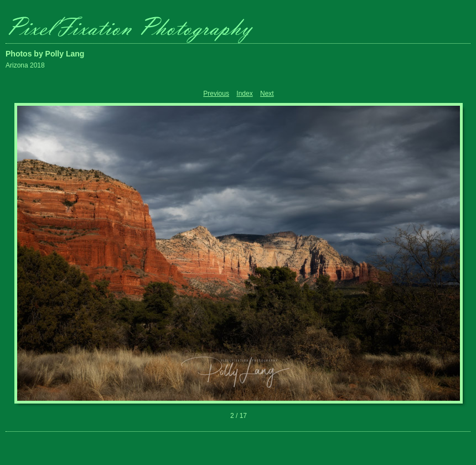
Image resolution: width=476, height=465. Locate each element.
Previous (216, 94)
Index (244, 94)
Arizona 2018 (25, 65)
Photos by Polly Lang (45, 54)
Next (267, 94)
